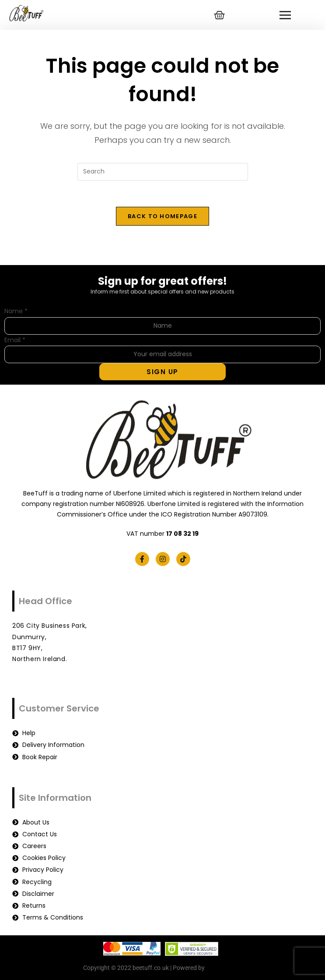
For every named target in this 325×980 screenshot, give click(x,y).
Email (15, 340)
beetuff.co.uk (224, 968)
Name (16, 311)
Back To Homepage (162, 216)
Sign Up (162, 372)
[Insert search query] (163, 172)
